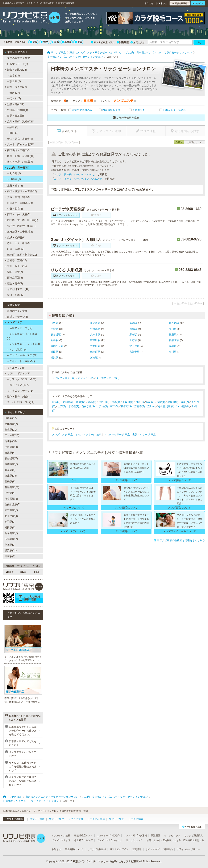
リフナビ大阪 (37, 819)
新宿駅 (133, 323)
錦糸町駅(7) (11, 533)
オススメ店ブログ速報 (135, 835)
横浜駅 (54, 358)
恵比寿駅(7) (11, 424)
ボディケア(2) (86, 378)
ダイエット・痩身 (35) (21, 361)
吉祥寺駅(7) (11, 539)
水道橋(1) (74, 406)
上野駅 (133, 340)
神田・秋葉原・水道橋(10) (21, 191)
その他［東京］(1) (168, 406)
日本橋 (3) (14, 179)
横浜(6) (185, 406)
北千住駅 (134, 346)
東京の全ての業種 (16, 311)
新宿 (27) (14, 93)
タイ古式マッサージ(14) (20, 391)
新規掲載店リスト (83, 835)
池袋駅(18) (11, 441)
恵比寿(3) (68, 402)
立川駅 (173, 352)
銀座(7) (185, 402)
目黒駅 (133, 329)
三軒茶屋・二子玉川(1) (19, 232)
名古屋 (67, 42)
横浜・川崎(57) (15, 295)
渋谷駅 (54, 323)
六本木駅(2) (11, 464)
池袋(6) (92, 402)
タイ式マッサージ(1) (108, 378)
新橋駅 (54, 340)
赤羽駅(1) (10, 522)
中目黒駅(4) (11, 447)
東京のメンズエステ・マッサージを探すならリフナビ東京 (106, 861)
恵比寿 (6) (14, 81)
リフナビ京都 (76, 819)
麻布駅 (133, 335)
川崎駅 (94, 358)
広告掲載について (74, 849)
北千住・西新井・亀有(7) (20, 226)
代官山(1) (104, 402)
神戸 (44, 42)
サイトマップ (153, 849)
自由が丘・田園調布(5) (19, 203)
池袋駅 (54, 329)
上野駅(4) (10, 493)
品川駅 (173, 329)
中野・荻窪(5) (14, 209)
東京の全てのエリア (17, 58)
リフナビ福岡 (136, 819)
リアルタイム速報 (61, 835)
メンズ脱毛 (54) (17, 350)
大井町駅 (95, 346)
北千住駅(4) (11, 516)
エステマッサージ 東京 (117, 435)
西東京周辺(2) (14, 278)
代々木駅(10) (12, 435)
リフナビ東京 (116, 819)
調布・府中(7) (14, 272)
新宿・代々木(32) (16, 87)
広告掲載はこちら (172, 840)
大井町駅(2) (11, 510)
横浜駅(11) (11, 550)
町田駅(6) (10, 528)
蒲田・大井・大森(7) (18, 214)
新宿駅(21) (11, 430)
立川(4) (151, 406)
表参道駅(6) (11, 458)
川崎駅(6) (10, 556)
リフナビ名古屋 (96, 819)
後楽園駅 (174, 340)
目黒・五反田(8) (15, 116)
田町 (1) (13, 133)
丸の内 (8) (14, 173)
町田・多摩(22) (15, 249)
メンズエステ (14, 322)
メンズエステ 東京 (63, 435)
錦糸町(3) (126, 406)
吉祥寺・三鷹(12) (16, 260)
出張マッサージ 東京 (144, 435)
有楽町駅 (95, 340)
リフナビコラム (172, 835)
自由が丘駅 (57, 346)
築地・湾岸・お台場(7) (19, 162)
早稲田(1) (173, 402)
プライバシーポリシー (188, 849)
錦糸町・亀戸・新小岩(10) (21, 255)
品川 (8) (13, 127)
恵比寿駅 (95, 323)
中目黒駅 (95, 329)
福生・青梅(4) (14, 284)
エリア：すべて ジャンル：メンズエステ (78, 179)
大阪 (34, 42)
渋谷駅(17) (11, 418)
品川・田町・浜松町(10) (20, 122)
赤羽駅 (173, 346)
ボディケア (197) (18, 385)
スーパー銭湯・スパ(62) (20, 402)
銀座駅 (173, 335)
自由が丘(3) (88, 406)
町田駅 (54, 352)
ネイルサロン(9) (15, 368)
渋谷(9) (56, 402)
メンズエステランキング (109, 840)
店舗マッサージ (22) (20, 328)
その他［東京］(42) (17, 289)
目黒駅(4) (10, 453)
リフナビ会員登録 (97, 849)
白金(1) (140, 402)
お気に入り (138, 42)
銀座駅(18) (11, 476)
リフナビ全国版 (14, 819)
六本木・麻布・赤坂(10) (20, 144)
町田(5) (114, 406)
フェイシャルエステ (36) (22, 355)
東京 (79, 42)
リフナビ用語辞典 (194, 835)
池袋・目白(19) (15, 104)
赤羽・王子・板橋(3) (18, 243)
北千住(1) (103, 406)
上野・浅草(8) (14, 186)
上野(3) (62, 406)
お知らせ (56, 849)
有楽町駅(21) (12, 487)
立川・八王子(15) (16, 266)
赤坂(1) (161, 402)
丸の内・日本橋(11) (17, 168)
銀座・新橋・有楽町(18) (20, 156)
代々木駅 (174, 323)
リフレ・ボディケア (17, 373)
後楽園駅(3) (11, 499)
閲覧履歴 (123, 42)
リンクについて (134, 840)
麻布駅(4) (10, 470)
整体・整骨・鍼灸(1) (18, 397)
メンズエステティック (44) (24, 344)
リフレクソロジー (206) (22, 379)
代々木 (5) (14, 98)
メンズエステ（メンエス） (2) (23, 336)
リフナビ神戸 (56, 819)
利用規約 (168, 849)
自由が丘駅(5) (13, 504)
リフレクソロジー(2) (64, 378)
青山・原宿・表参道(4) (19, 139)
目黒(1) (116, 402)
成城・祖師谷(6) (15, 238)
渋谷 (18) (14, 76)
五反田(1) (128, 402)
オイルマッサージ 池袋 (88, 435)
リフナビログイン (119, 849)
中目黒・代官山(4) (16, 110)
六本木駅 (95, 335)
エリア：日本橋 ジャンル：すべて (74, 175)
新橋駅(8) (10, 482)
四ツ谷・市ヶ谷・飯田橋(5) (22, 220)
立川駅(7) (10, 545)
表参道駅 (56, 335)
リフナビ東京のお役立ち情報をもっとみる (179, 540)
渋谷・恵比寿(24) (16, 70)
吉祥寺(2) (140, 406)
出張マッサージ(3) (16, 64)
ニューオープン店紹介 (108, 835)
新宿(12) (81, 402)
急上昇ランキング (83, 840)
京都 (55, 42)
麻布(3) (150, 402)
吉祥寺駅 (134, 352)
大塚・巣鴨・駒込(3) (18, 197)
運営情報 (137, 849)
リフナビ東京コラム (103, 42)
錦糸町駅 (95, 352)
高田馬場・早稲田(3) (18, 150)
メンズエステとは (61, 840)
